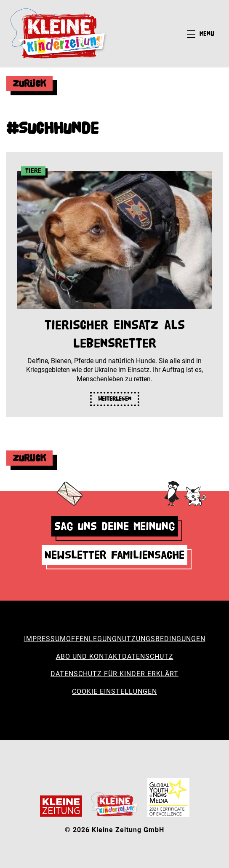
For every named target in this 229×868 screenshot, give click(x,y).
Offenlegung (92, 639)
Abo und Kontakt (89, 656)
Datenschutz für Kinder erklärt (114, 674)
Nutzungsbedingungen (161, 639)
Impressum (45, 639)
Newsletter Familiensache (114, 555)
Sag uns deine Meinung (115, 526)
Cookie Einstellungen (114, 691)
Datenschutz (148, 656)
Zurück (29, 83)
